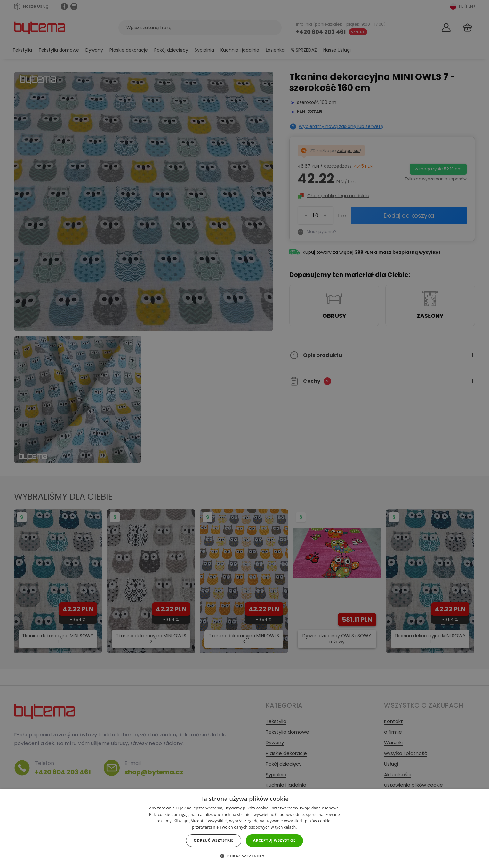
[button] (244, 856)
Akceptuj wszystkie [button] (274, 840)
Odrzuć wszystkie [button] (213, 840)
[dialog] (245, 434)
